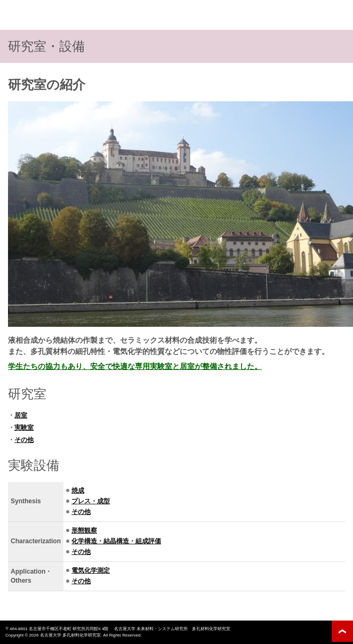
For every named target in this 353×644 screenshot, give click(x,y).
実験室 (24, 428)
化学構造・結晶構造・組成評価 (116, 541)
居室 (21, 415)
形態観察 (84, 530)
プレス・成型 (91, 501)
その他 (24, 440)
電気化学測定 (91, 570)
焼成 (78, 490)
